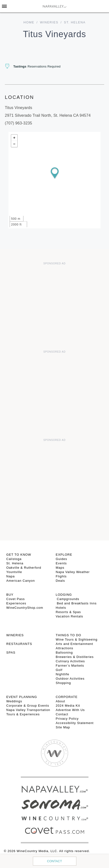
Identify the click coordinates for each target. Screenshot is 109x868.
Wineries (49, 22)
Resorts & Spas (68, 612)
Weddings (14, 701)
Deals (60, 581)
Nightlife (63, 674)
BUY (10, 595)
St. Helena (15, 563)
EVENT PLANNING (22, 697)
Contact (55, 861)
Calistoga (14, 559)
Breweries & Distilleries (75, 657)
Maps (60, 568)
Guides (62, 559)
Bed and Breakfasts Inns (76, 603)
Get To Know (19, 555)
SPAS (11, 653)
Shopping (63, 683)
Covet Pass (15, 599)
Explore (64, 555)
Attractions (65, 648)
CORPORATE (67, 697)
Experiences (16, 603)
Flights (61, 576)
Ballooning (64, 653)
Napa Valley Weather (73, 572)
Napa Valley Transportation (28, 710)
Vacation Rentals (69, 616)
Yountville (14, 572)
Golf (59, 670)
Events (61, 563)
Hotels (61, 608)
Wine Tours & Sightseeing (77, 639)
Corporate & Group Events (28, 706)
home (29, 22)
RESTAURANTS (19, 644)
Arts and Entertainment (75, 644)
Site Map (63, 727)
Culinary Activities (70, 661)
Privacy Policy (67, 719)
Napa (11, 576)
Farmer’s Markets (70, 666)
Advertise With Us (70, 710)
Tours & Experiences (23, 714)
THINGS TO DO (69, 635)
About (61, 701)
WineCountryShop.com (25, 608)
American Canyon (21, 581)
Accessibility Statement (75, 723)
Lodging (64, 595)
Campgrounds (68, 599)
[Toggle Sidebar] (4, 6)
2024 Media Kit (68, 706)
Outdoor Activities (70, 679)
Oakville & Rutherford (24, 568)
